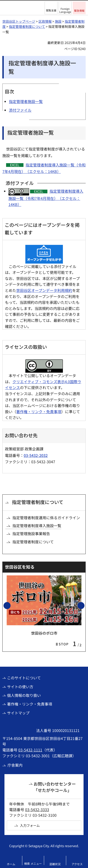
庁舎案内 (15, 765)
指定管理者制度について (27, 26)
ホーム (11, 864)
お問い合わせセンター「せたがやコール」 (55, 787)
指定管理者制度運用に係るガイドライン (46, 518)
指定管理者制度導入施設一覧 (37, 526)
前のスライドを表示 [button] (10, 605)
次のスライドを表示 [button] (84, 605)
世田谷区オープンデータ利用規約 (44, 290)
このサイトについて (24, 678)
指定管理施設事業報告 (31, 533)
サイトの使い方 (20, 687)
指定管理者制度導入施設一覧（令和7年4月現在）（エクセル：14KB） (46, 198)
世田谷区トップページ (19, 21)
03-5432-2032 (36, 455)
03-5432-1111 (30, 750)
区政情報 (45, 21)
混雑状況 (55, 864)
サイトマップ (18, 713)
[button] (51, 8)
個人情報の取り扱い (24, 695)
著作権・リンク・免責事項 (39, 412)
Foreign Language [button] (65, 10)
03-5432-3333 (37, 809)
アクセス (77, 864)
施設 (58, 21)
